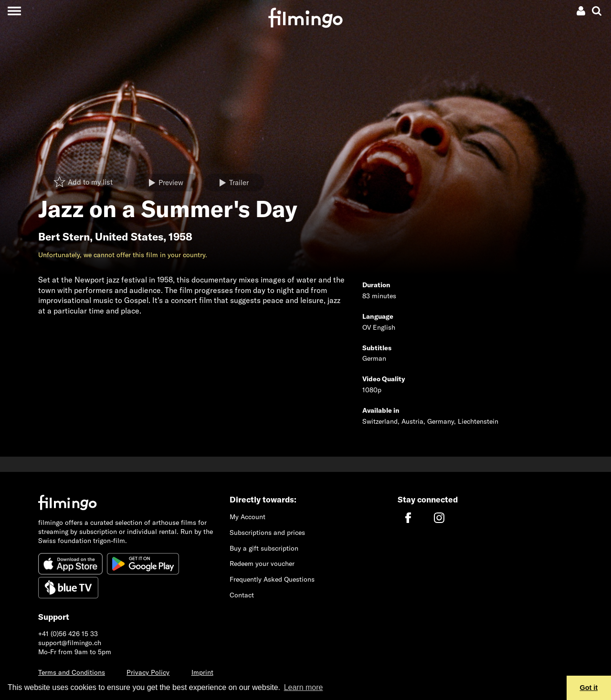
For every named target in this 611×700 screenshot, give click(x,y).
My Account (248, 517)
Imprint (202, 672)
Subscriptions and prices (267, 533)
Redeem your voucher (262, 564)
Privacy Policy (148, 672)
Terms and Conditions (72, 672)
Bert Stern (64, 237)
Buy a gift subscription (264, 548)
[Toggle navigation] (14, 11)
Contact (242, 595)
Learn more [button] (304, 687)
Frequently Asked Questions (272, 579)
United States (129, 237)
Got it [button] (589, 688)
